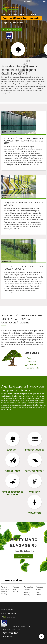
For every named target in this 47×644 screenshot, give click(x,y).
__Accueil (29, 358)
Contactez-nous (23, 556)
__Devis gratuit (31, 361)
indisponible (28, 1)
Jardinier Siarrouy (39, 594)
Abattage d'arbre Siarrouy (16, 589)
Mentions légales (11, 630)
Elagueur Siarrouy (27, 594)
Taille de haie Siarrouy (29, 588)
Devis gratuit (9, 636)
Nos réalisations (12, 30)
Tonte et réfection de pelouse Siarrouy (5, 590)
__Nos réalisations (32, 365)
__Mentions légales (32, 368)
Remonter (42, 637)
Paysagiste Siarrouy (39, 588)
